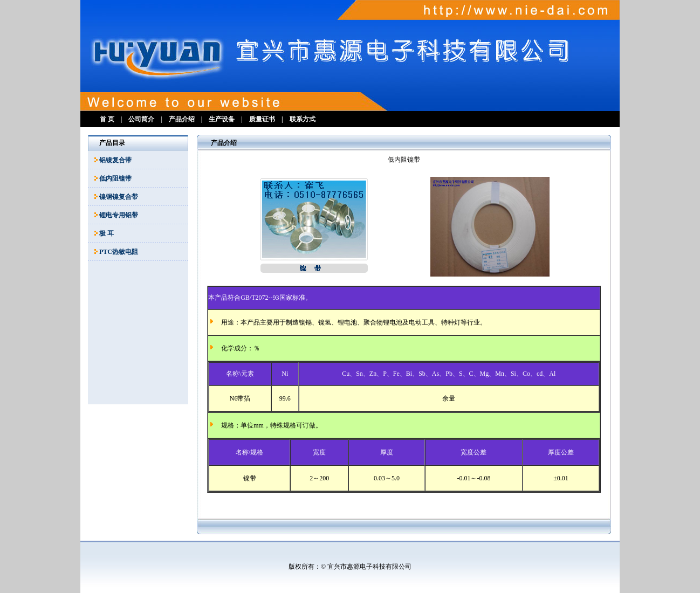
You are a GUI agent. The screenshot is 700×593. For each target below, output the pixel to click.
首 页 (107, 119)
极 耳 (107, 233)
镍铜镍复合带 (119, 197)
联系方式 (303, 119)
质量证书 (262, 119)
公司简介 (141, 119)
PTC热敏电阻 (119, 252)
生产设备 (222, 119)
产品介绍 (182, 119)
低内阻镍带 (115, 178)
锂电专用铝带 (119, 215)
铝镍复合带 (115, 160)
